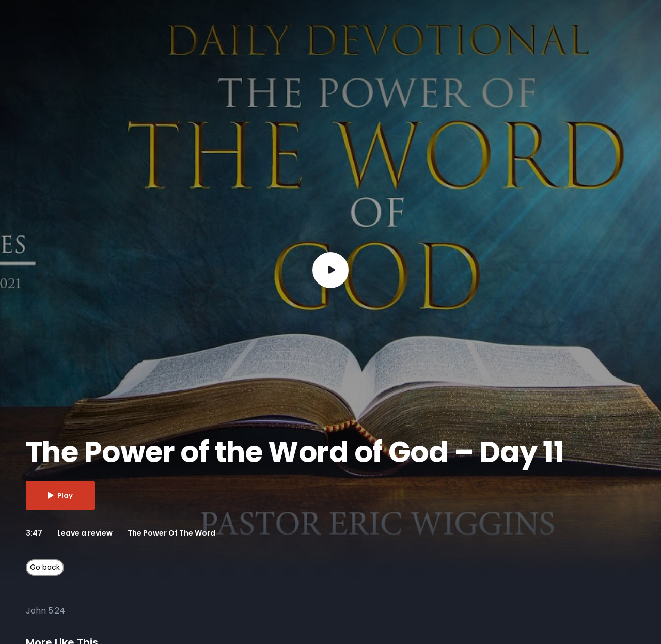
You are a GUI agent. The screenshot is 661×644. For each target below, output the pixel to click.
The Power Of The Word (171, 533)
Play (60, 496)
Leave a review (85, 533)
